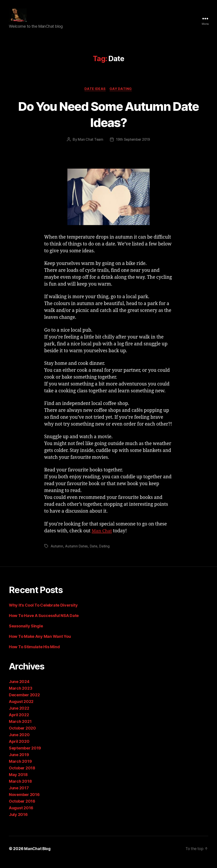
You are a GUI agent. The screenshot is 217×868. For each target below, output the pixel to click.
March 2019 (20, 768)
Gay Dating (121, 96)
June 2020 (19, 742)
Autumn (57, 553)
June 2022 (19, 715)
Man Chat (102, 538)
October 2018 (22, 775)
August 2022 (21, 708)
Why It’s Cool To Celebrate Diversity (44, 612)
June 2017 (19, 795)
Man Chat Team (90, 146)
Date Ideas (95, 96)
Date (94, 553)
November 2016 (24, 801)
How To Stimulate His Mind (34, 654)
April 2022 (19, 722)
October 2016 (22, 808)
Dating (105, 553)
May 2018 (18, 781)
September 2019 (25, 755)
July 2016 (18, 821)
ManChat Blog (38, 855)
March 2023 (21, 695)
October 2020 (22, 735)
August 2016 (21, 815)
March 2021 (20, 728)
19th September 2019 (133, 146)
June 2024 (19, 688)
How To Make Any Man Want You (40, 643)
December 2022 (24, 702)
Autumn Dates (76, 553)
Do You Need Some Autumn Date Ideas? (109, 121)
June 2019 (19, 762)
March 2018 (20, 788)
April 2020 (19, 748)
